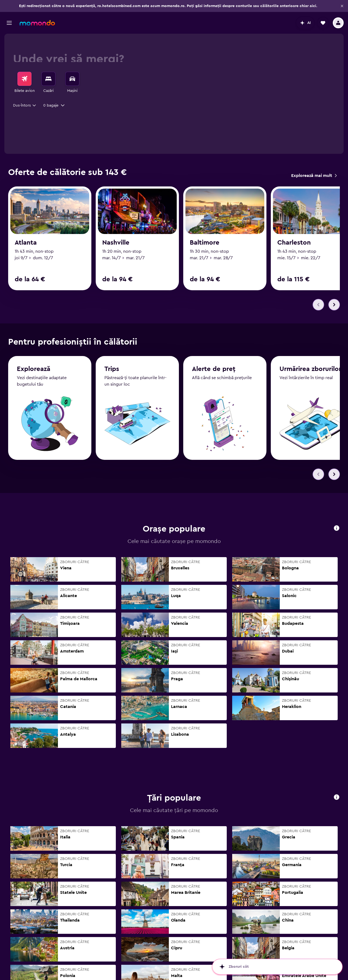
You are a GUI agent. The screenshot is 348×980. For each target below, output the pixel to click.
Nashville (116, 243)
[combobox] (25, 105)
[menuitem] (24, 83)
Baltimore (205, 243)
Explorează (34, 374)
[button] (342, 6)
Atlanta (26, 243)
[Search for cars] (72, 79)
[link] (314, 176)
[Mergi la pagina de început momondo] (37, 23)
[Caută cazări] (48, 79)
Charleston (294, 243)
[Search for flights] (24, 79)
